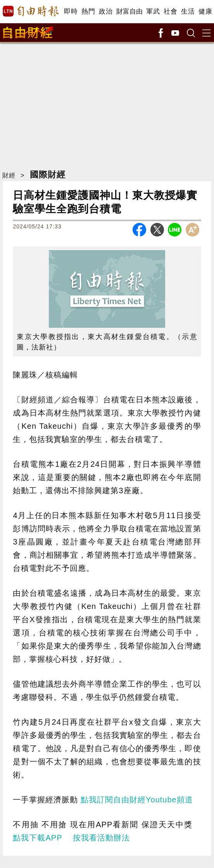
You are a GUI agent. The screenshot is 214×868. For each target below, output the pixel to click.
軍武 (153, 11)
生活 (188, 11)
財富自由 (129, 11)
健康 (205, 11)
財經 (9, 175)
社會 (170, 11)
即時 (71, 11)
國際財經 (48, 175)
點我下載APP (37, 838)
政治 (106, 11)
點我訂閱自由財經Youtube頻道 (137, 800)
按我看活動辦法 (101, 838)
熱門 (88, 11)
